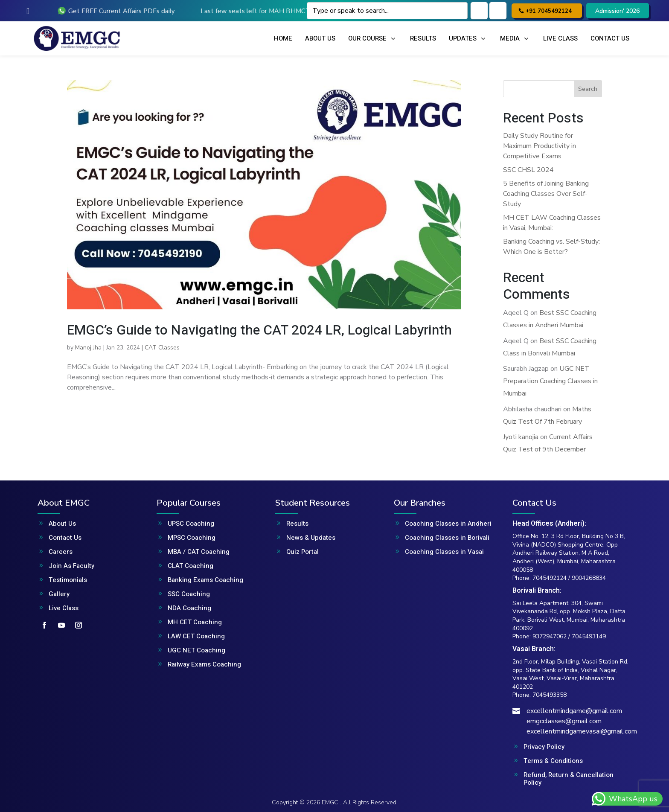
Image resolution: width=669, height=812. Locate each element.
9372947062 (550, 636)
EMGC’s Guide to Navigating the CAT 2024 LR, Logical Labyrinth (259, 330)
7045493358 (550, 695)
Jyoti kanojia (521, 437)
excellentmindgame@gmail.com (574, 711)
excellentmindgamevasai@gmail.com (582, 731)
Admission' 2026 (617, 11)
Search (588, 89)
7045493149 (589, 636)
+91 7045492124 (549, 11)
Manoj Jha (88, 348)
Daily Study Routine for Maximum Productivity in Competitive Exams (540, 146)
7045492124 (550, 578)
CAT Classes (162, 348)
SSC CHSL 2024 (528, 170)
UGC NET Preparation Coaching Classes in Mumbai (550, 381)
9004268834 (589, 578)
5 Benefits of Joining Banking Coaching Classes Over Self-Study (546, 194)
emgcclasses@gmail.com (564, 721)
